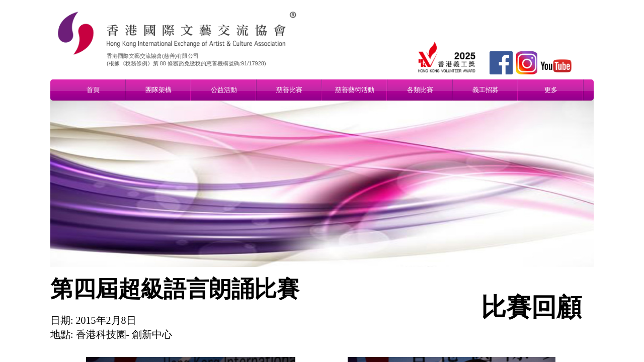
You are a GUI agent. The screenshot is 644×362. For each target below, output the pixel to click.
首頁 (93, 90)
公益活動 (224, 90)
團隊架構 (158, 90)
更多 (551, 90)
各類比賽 (420, 90)
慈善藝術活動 (355, 90)
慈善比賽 (289, 90)
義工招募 (486, 90)
